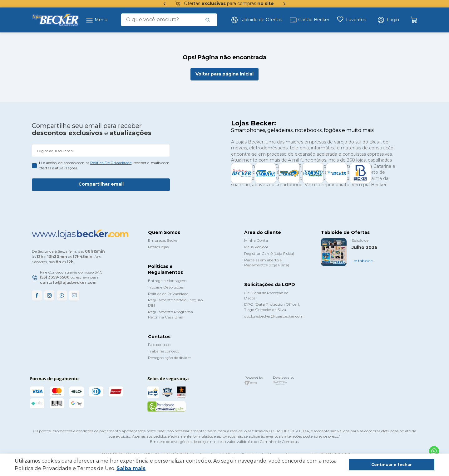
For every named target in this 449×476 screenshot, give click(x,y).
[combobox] (169, 20)
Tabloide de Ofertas (256, 20)
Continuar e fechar (392, 465)
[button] (388, 20)
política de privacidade (111, 163)
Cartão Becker (309, 20)
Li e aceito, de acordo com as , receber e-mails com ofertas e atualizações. (104, 165)
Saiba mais (131, 468)
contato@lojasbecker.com (68, 282)
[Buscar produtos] (208, 20)
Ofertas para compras (224, 4)
